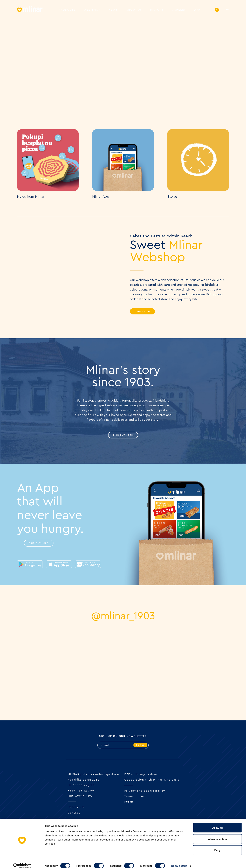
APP (197, 10)
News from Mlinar (31, 197)
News (113, 10)
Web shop (92, 10)
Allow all (217, 823)
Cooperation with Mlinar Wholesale (152, 780)
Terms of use (134, 796)
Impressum (76, 807)
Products (67, 10)
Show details (179, 861)
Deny (217, 846)
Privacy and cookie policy (145, 791)
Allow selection (218, 834)
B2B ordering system (141, 774)
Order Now (142, 311)
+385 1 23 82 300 (81, 791)
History (157, 10)
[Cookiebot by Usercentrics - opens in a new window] (22, 861)
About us (134, 10)
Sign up (140, 745)
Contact (74, 813)
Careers (179, 10)
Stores (172, 197)
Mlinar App (101, 197)
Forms (129, 802)
